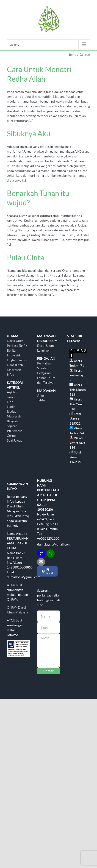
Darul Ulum (15, 341)
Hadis (11, 407)
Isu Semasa (15, 431)
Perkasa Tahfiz (17, 346)
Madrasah (14, 416)
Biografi (12, 421)
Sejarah (12, 426)
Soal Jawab (15, 440)
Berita (11, 350)
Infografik (14, 355)
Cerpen (12, 435)
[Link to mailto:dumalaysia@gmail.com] (41, 562)
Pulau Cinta (25, 257)
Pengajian (44, 363)
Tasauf (11, 397)
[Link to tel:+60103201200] (41, 553)
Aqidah (12, 392)
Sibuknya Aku (29, 133)
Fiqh (10, 402)
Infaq (11, 374)
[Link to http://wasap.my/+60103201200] (51, 553)
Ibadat (11, 411)
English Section (18, 360)
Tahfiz (41, 400)
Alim (41, 395)
